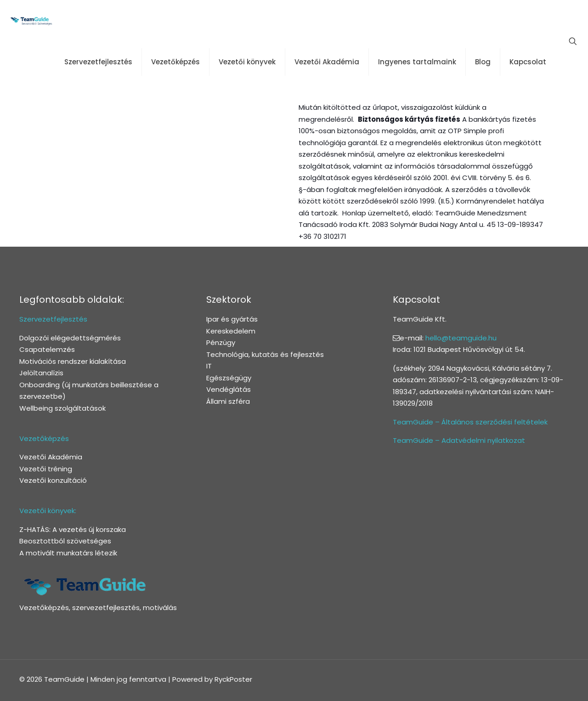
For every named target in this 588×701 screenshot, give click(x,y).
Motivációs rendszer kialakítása (73, 361)
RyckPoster (233, 679)
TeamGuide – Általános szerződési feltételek (470, 422)
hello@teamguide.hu (461, 338)
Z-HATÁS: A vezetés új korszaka (73, 529)
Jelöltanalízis (41, 373)
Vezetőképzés (44, 438)
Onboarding (40, 385)
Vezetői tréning (46, 469)
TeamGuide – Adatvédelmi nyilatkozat (459, 440)
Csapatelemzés (47, 349)
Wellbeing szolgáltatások (62, 408)
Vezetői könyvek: (48, 511)
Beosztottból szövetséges (65, 541)
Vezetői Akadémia (51, 457)
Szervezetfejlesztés (53, 319)
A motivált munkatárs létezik (68, 553)
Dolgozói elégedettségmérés (70, 338)
